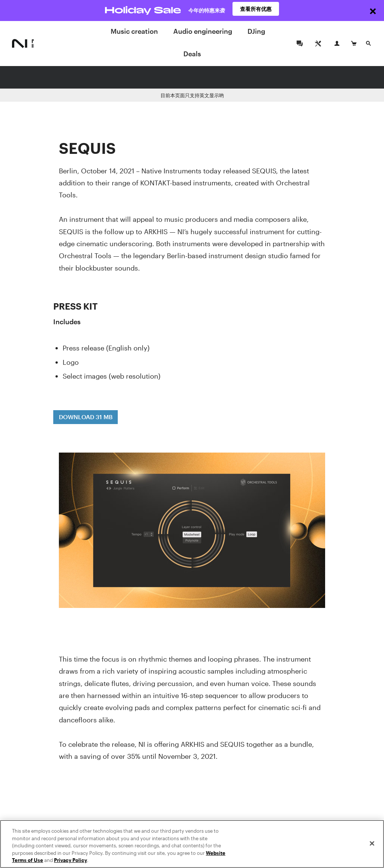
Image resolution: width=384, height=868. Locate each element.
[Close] (372, 844)
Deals (192, 54)
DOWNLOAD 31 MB (86, 417)
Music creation (134, 31)
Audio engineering (203, 31)
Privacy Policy (70, 860)
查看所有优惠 (256, 10)
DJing (256, 31)
